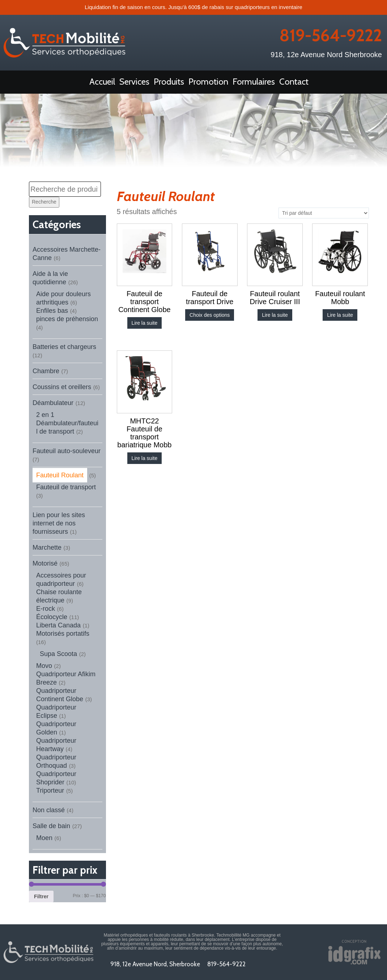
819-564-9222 (331, 35)
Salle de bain (51, 826)
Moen (44, 838)
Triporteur (50, 791)
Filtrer (41, 896)
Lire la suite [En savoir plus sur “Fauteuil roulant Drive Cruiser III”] (275, 315)
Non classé (49, 810)
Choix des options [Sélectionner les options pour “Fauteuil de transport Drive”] (210, 315)
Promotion (208, 82)
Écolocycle (52, 617)
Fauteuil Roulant (60, 475)
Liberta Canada (58, 625)
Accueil (102, 82)
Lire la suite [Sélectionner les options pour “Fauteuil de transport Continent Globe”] (145, 323)
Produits (169, 82)
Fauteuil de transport (66, 487)
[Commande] (324, 213)
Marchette (47, 547)
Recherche (44, 202)
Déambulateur (53, 403)
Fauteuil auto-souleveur (67, 451)
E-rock (46, 609)
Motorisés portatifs (63, 634)
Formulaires (254, 82)
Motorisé (45, 563)
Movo (44, 666)
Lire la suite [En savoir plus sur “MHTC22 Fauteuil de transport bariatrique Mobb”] (145, 458)
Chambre (46, 371)
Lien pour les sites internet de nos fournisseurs (59, 523)
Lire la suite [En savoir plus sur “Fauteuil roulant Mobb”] (340, 315)
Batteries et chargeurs (64, 347)
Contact (294, 82)
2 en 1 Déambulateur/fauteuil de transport (67, 423)
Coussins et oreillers (62, 387)
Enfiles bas (52, 311)
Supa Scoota (58, 654)
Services (134, 82)
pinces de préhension (67, 319)
